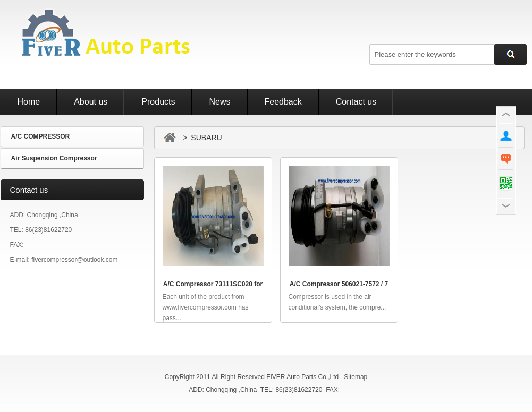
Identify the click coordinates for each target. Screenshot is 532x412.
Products (158, 102)
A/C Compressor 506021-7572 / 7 (339, 284)
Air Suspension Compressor (54, 158)
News (219, 102)
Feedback (283, 102)
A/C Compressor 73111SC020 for (213, 284)
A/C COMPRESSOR (41, 136)
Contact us (356, 102)
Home (29, 102)
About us (91, 102)
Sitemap (356, 377)
